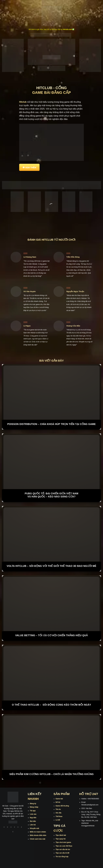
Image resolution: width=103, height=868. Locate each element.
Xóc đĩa (59, 813)
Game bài (59, 799)
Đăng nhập (34, 807)
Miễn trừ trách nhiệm (38, 832)
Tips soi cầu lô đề (62, 853)
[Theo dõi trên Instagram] (8, 827)
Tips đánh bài (61, 835)
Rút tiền (33, 821)
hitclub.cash (68, 29)
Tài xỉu (58, 809)
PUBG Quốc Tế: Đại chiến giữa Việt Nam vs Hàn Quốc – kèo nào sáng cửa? (51, 495)
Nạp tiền (33, 818)
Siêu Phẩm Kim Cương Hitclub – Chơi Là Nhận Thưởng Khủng (51, 774)
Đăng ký (33, 804)
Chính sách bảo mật (38, 839)
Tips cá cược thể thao (64, 846)
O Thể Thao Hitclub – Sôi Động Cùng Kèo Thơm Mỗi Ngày (52, 705)
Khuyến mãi (35, 828)
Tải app (33, 811)
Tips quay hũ (61, 839)
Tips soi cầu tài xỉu (63, 849)
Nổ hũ (58, 802)
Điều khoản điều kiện (38, 835)
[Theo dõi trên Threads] (21, 827)
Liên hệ (33, 825)
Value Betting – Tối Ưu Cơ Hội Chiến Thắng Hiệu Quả (51, 635)
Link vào (33, 814)
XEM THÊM (31, 167)
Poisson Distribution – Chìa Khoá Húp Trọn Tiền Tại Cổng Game (51, 424)
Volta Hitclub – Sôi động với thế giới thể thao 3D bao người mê (51, 566)
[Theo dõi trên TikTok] (11, 827)
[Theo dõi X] (15, 827)
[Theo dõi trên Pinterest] (13, 832)
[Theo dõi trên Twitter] (18, 827)
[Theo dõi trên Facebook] (4, 827)
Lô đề (58, 820)
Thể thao (59, 816)
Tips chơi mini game (63, 842)
